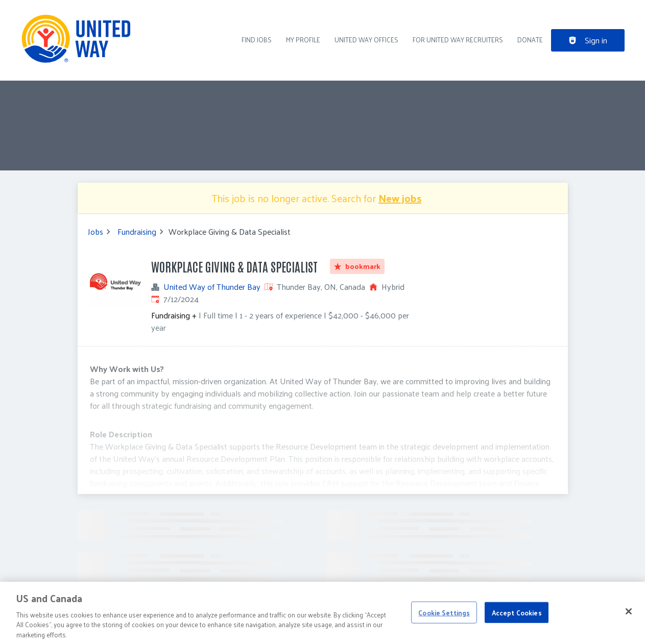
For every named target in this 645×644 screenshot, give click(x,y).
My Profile (303, 40)
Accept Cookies (517, 618)
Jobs (95, 232)
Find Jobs (257, 40)
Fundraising (137, 232)
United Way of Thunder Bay (212, 287)
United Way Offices (366, 40)
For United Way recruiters (458, 40)
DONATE (530, 40)
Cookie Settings (444, 618)
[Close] (629, 616)
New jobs (400, 198)
